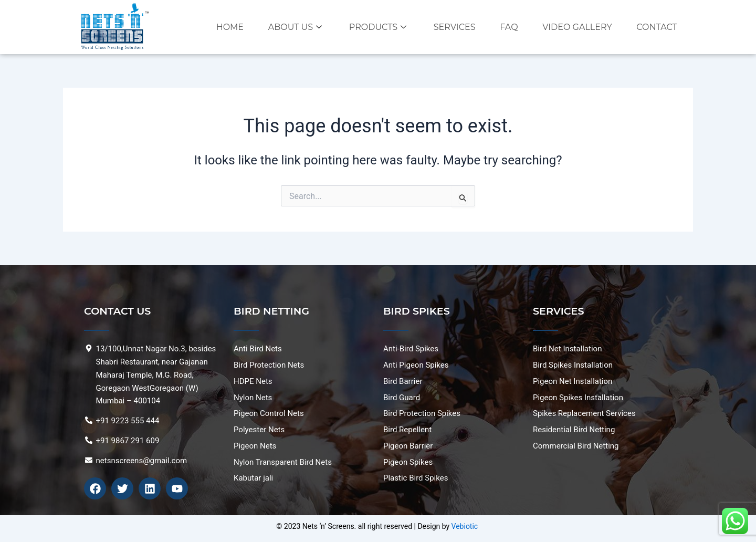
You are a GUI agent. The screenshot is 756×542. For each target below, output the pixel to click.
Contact (657, 27)
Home (229, 27)
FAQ (509, 27)
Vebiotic (465, 526)
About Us (296, 27)
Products (379, 27)
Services (454, 27)
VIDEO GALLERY (577, 27)
